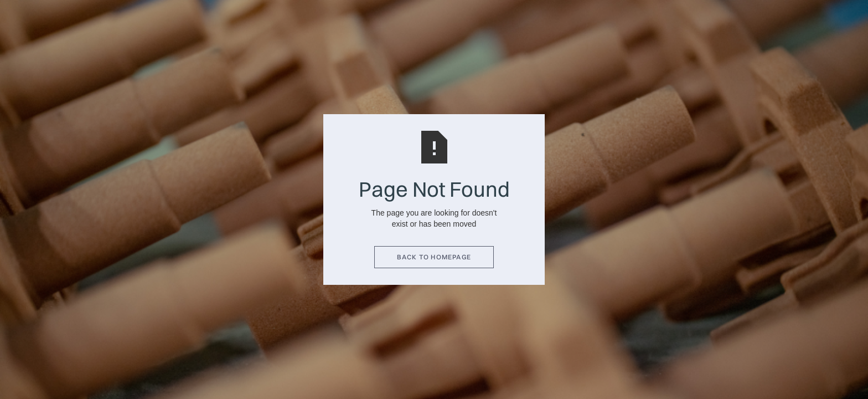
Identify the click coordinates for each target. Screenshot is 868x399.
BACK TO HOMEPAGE (434, 257)
